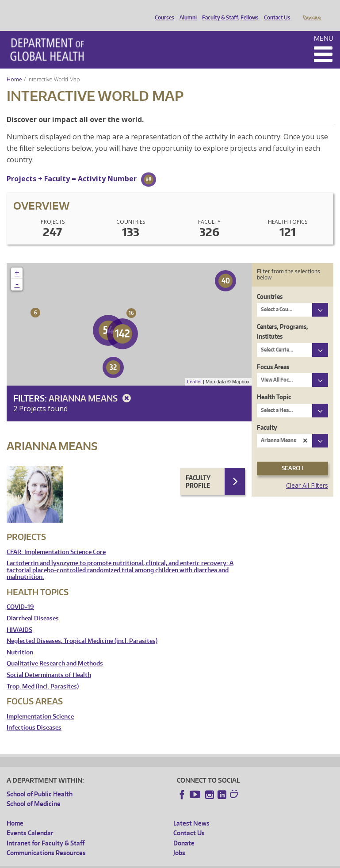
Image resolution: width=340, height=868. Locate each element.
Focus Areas (273, 354)
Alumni (186, 10)
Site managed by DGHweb (212, 861)
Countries (270, 284)
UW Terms (159, 861)
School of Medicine (34, 791)
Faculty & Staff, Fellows (228, 10)
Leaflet (194, 369)
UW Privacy (123, 861)
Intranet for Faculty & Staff (46, 831)
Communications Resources (46, 840)
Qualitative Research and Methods (55, 651)
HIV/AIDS (19, 618)
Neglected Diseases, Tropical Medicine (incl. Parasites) (82, 629)
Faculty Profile (198, 469)
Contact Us (275, 10)
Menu (324, 26)
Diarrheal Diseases (33, 606)
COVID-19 (20, 595)
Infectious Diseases (34, 715)
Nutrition (20, 640)
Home (14, 67)
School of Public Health (40, 782)
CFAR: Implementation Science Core (56, 540)
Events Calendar (30, 820)
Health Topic (274, 384)
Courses (162, 10)
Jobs (179, 840)
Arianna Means (91, 386)
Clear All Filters (307, 473)
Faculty (267, 415)
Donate (311, 10)
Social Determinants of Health (49, 663)
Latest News (191, 811)
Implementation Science (40, 704)
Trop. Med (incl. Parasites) (43, 674)
